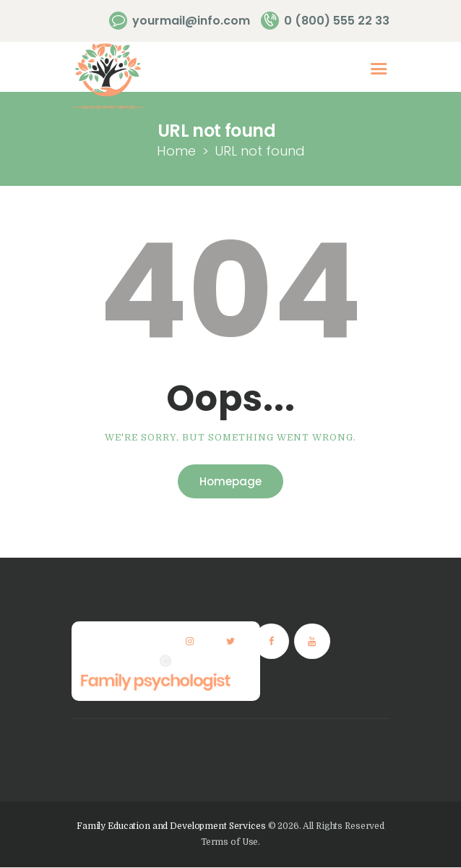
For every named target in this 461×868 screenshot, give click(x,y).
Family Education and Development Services (171, 826)
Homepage (231, 481)
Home (176, 151)
